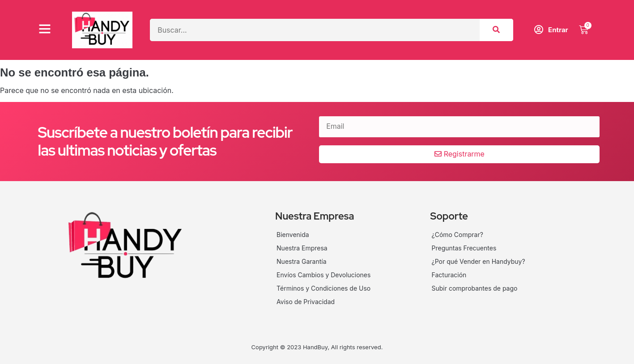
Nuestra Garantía (302, 261)
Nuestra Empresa (302, 248)
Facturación (449, 275)
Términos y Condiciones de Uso (323, 288)
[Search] (496, 30)
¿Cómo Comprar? (457, 235)
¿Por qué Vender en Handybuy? (479, 261)
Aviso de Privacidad (306, 302)
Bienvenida (293, 235)
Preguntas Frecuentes (464, 248)
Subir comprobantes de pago (475, 288)
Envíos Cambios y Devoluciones (324, 275)
